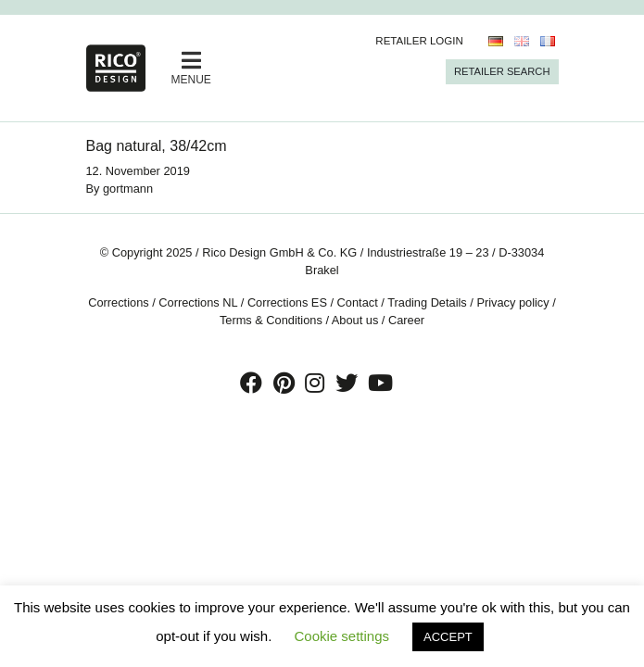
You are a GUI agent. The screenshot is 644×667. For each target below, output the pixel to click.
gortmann (128, 189)
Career (406, 320)
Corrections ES (287, 302)
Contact (358, 302)
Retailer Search (502, 71)
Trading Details (427, 302)
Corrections (118, 302)
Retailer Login (419, 41)
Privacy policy (512, 302)
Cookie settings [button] (341, 636)
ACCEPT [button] (448, 637)
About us (355, 320)
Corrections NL (198, 302)
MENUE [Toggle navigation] (191, 68)
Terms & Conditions (271, 320)
